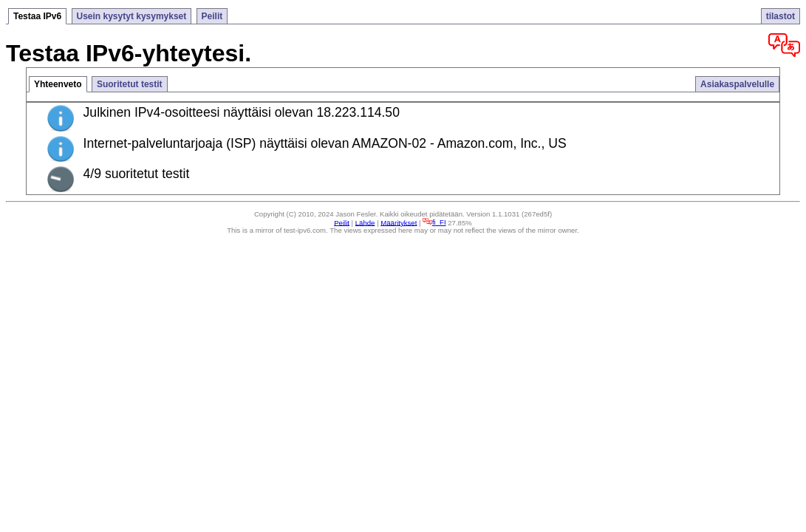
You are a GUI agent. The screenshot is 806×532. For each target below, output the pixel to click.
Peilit (212, 16)
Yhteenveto (58, 84)
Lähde (365, 222)
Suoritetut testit (130, 84)
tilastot (781, 16)
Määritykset (399, 222)
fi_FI (434, 222)
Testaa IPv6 (37, 16)
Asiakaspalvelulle (737, 84)
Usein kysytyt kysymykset (132, 16)
